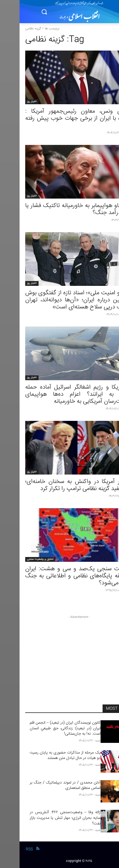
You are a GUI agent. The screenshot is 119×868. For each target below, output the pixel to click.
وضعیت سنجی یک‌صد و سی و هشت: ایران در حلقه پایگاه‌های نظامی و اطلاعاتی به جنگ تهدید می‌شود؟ (59, 576)
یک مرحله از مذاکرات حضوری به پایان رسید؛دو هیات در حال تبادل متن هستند (46, 756)
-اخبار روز (12, 102)
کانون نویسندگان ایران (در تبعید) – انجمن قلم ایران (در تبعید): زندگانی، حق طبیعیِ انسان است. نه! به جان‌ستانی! (46, 728)
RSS (10, 849)
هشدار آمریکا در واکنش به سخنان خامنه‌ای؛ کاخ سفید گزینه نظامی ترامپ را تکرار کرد (59, 485)
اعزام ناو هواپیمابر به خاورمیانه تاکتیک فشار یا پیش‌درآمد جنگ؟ (59, 209)
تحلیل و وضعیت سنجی (21, 559)
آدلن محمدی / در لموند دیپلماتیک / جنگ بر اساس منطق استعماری (46, 786)
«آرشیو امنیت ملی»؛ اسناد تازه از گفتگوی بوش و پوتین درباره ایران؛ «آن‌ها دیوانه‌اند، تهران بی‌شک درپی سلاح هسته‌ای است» (59, 300)
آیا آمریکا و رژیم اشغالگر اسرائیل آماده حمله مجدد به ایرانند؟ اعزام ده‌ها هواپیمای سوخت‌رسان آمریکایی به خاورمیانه (59, 394)
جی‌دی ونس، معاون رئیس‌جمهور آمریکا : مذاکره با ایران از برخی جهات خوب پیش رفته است (59, 118)
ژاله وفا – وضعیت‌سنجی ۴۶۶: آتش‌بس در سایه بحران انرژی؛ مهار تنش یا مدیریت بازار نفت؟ (46, 818)
